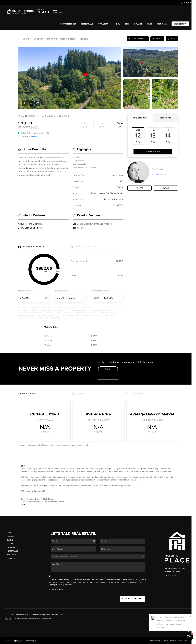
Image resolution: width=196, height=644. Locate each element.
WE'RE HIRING (180, 24)
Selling (10, 544)
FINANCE (138, 24)
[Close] (190, 617)
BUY (118, 24)
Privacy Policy (56, 590)
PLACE (63, 615)
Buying (10, 540)
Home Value (87, 24)
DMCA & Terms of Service (173, 641)
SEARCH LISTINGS (68, 24)
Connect (11, 558)
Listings (10, 536)
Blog (150, 24)
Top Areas (105, 24)
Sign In (186, 3)
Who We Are (12, 555)
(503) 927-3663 (171, 575)
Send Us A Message (133, 599)
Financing (11, 547)
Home (9, 533)
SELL (127, 24)
